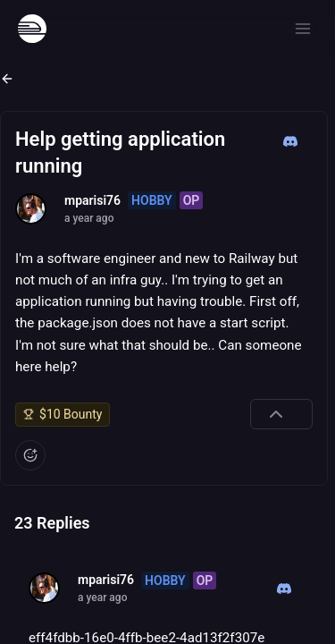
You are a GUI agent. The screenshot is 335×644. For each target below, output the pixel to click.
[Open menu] (303, 29)
